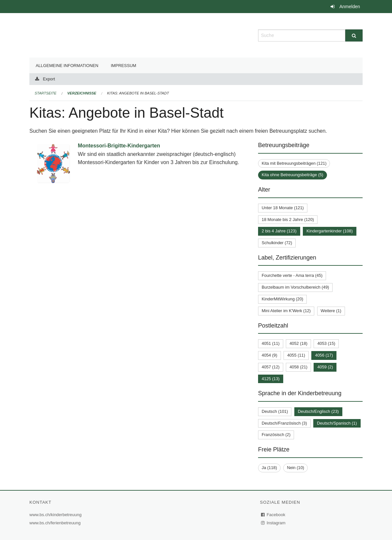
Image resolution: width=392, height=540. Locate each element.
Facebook (273, 515)
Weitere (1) (331, 311)
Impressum (123, 66)
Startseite (46, 93)
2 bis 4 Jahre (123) (279, 231)
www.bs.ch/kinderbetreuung (56, 515)
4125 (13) (271, 379)
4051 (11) (271, 343)
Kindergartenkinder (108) (330, 231)
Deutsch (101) (275, 411)
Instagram (274, 523)
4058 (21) (298, 367)
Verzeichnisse (82, 93)
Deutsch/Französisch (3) (284, 423)
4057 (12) (271, 367)
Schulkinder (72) (277, 243)
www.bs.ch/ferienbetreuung (56, 523)
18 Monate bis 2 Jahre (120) (288, 219)
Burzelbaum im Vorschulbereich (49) (295, 287)
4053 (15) (326, 343)
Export (49, 79)
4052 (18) (298, 343)
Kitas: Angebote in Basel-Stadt (138, 93)
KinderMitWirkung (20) (282, 299)
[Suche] (354, 35)
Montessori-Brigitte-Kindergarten (119, 146)
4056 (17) (324, 355)
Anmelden (350, 7)
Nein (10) (295, 468)
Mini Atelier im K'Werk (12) (286, 311)
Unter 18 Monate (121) (283, 208)
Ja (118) (269, 468)
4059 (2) (325, 367)
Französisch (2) (276, 435)
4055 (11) (296, 355)
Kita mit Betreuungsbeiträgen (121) (294, 163)
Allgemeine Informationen (67, 66)
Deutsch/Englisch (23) (318, 411)
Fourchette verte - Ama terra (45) (292, 275)
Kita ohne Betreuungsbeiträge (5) (293, 175)
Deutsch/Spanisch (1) (337, 423)
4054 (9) (269, 355)
